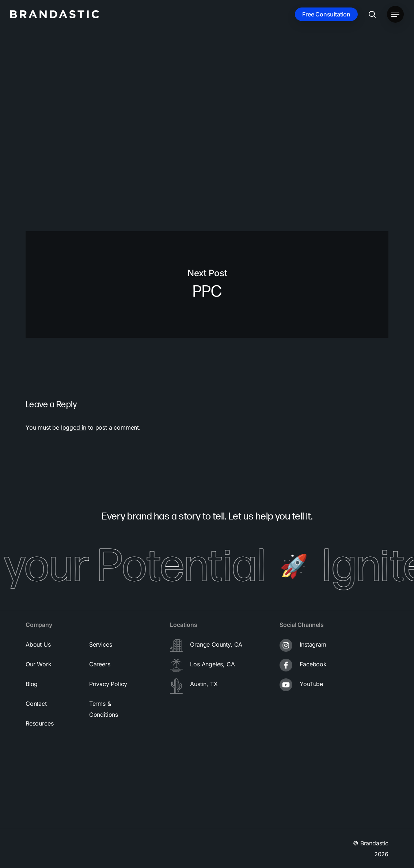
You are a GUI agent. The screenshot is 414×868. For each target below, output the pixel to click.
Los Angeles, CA (212, 664)
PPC (207, 285)
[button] (395, 14)
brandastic (53, 107)
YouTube (311, 684)
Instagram (313, 644)
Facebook (313, 664)
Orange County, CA (216, 644)
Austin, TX (204, 684)
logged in (74, 427)
